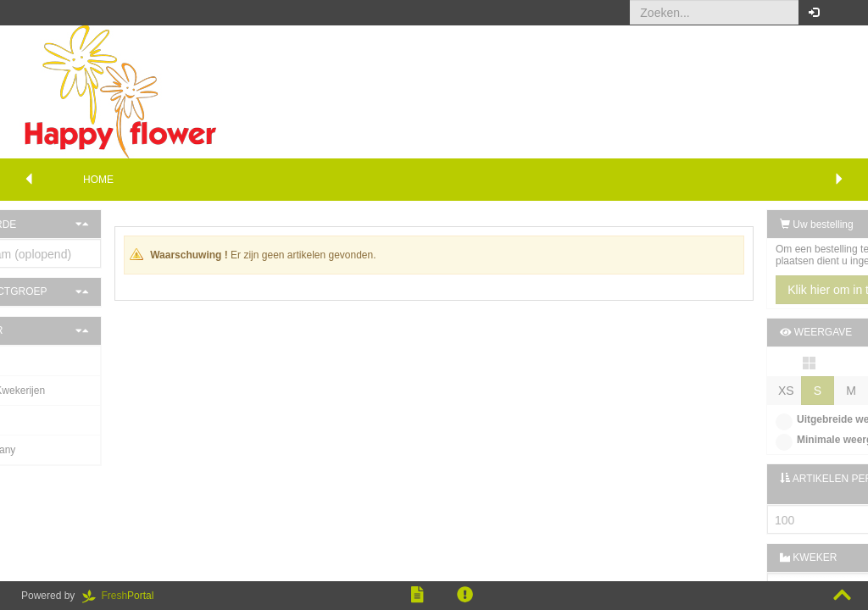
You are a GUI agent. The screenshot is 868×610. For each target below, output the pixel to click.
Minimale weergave (756, 440)
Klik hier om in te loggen (774, 290)
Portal (124, 596)
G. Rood (42, 420)
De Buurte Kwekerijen (72, 391)
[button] (842, 13)
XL (843, 391)
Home (98, 180)
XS (710, 391)
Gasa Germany (57, 450)
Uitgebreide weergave (762, 419)
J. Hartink (45, 361)
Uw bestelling (740, 225)
